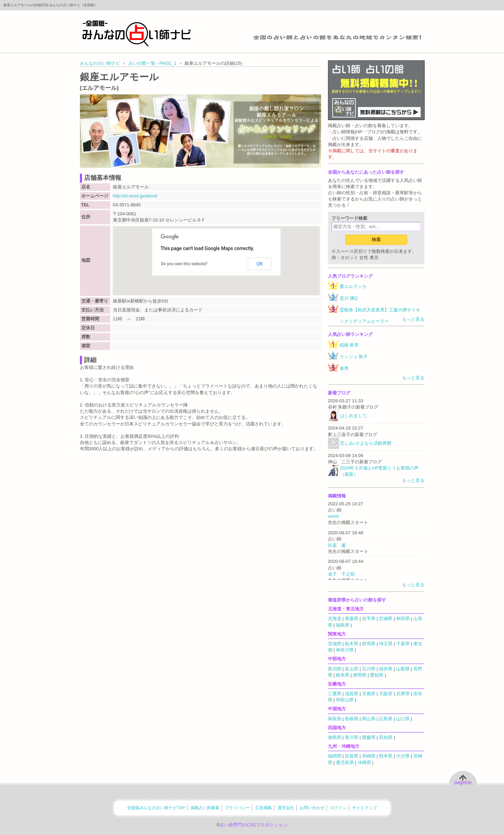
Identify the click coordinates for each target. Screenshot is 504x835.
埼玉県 (386, 644)
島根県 (352, 719)
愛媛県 (369, 737)
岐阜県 (343, 675)
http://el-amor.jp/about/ (135, 196)
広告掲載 (264, 808)
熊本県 (386, 756)
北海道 (335, 618)
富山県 (352, 669)
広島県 (386, 719)
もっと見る (413, 319)
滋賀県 (352, 694)
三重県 (335, 694)
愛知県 (377, 675)
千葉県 (403, 644)
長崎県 (369, 756)
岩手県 (369, 618)
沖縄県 (364, 762)
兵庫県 (403, 694)
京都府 (369, 694)
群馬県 (369, 644)
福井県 (386, 669)
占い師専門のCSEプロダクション (254, 825)
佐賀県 (352, 756)
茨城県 (335, 644)
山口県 (403, 719)
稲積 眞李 (349, 345)
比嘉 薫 (337, 545)
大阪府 (386, 694)
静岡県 (360, 675)
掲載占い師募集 (205, 808)
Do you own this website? (184, 264)
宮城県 (386, 618)
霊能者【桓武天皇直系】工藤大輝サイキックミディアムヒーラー (380, 316)
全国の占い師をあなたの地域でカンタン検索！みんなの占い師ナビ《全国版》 (137, 33)
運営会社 (286, 808)
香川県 (352, 737)
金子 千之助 (341, 574)
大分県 (403, 756)
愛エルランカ (353, 286)
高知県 (386, 737)
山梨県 (403, 669)
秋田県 (403, 618)
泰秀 (344, 368)
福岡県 (335, 756)
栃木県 (352, 644)
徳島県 (335, 737)
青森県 (352, 618)
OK (260, 264)
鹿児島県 (345, 762)
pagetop (463, 782)
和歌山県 (345, 700)
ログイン (338, 808)
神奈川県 (345, 650)
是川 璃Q (349, 298)
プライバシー (237, 808)
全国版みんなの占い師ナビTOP (156, 808)
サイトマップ (364, 808)
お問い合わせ (312, 808)
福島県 (343, 625)
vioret (333, 516)
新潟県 (335, 669)
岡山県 (369, 719)
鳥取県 (335, 719)
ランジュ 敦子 (354, 357)
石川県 (369, 669)
